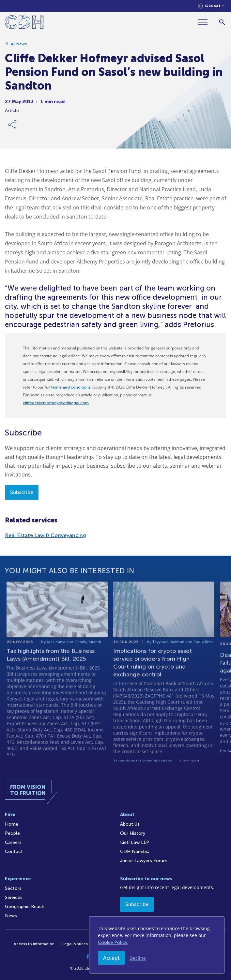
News (11, 916)
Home (12, 824)
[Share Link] (13, 127)
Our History (133, 833)
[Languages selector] (211, 6)
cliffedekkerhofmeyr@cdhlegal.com (56, 403)
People (12, 833)
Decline (138, 958)
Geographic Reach (25, 907)
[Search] (222, 22)
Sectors (13, 888)
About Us (130, 824)
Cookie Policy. (113, 942)
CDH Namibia (135, 852)
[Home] (24, 23)
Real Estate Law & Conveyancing (46, 535)
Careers (13, 842)
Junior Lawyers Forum (144, 861)
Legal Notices (75, 944)
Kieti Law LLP (135, 842)
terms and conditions (71, 387)
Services (14, 897)
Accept (111, 958)
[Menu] (205, 22)
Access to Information (34, 944)
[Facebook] (88, 957)
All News (19, 46)
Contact (14, 852)
